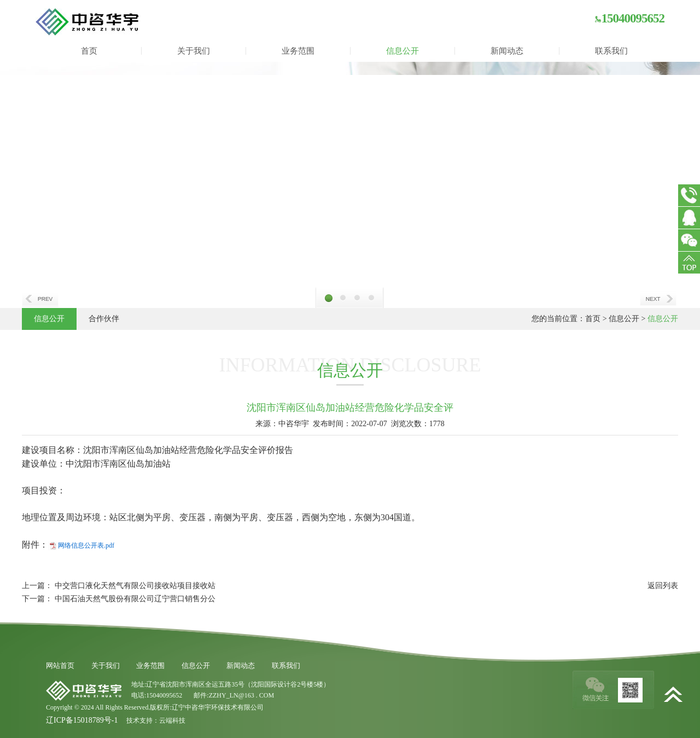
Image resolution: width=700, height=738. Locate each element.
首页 (89, 51)
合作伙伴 (104, 319)
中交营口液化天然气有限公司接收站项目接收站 (135, 586)
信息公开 (402, 51)
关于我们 (194, 51)
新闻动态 (507, 51)
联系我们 (611, 51)
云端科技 (172, 720)
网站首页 (60, 666)
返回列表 (663, 586)
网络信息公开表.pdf (86, 545)
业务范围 (298, 51)
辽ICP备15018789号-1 (82, 720)
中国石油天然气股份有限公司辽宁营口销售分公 (135, 599)
